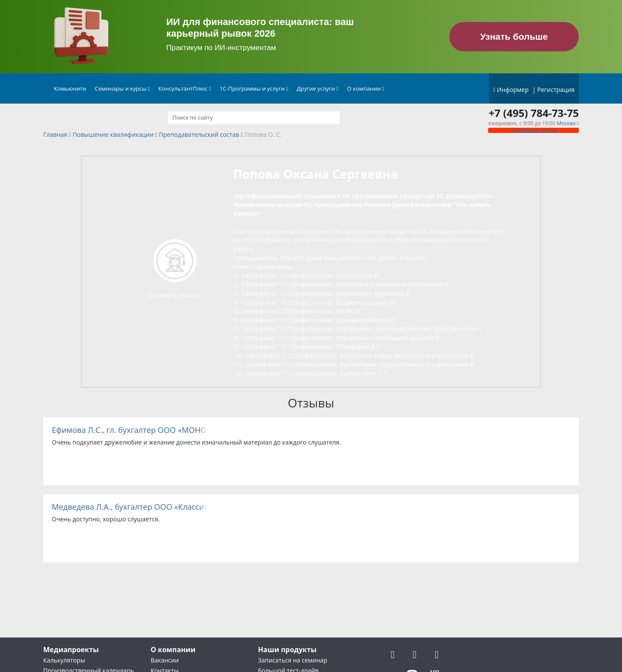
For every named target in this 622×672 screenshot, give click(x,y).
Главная (55, 135)
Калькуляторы (64, 660)
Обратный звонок (533, 130)
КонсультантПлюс (185, 88)
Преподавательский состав (199, 135)
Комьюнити (70, 88)
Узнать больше (514, 36)
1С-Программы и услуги (254, 88)
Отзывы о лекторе (175, 295)
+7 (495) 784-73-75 (534, 113)
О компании (366, 88)
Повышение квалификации (113, 135)
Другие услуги (318, 88)
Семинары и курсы (122, 88)
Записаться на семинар (292, 660)
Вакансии (165, 660)
